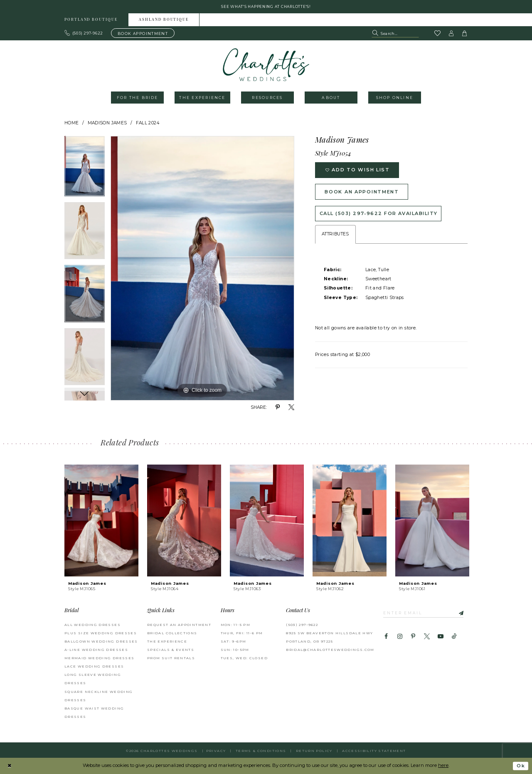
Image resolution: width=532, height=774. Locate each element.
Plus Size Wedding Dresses (101, 633)
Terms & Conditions (261, 751)
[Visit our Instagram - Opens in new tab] (399, 637)
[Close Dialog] (9, 766)
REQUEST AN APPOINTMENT (179, 625)
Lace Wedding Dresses (94, 666)
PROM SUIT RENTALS (171, 658)
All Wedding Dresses (92, 625)
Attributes (335, 235)
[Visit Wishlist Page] (437, 34)
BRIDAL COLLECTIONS (172, 633)
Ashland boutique (164, 20)
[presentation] (101, 521)
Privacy (216, 751)
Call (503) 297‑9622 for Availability (379, 214)
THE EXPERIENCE (167, 641)
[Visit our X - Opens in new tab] (427, 637)
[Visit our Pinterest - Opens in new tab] (413, 637)
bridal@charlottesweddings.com (330, 650)
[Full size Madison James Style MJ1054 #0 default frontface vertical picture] (202, 269)
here (443, 766)
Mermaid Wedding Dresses (99, 658)
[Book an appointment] (143, 33)
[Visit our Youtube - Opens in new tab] (441, 637)
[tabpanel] (85, 169)
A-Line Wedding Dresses (96, 650)
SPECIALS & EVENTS (171, 650)
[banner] (266, 65)
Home (72, 123)
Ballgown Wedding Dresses (101, 641)
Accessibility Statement (374, 751)
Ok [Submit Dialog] (521, 766)
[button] (451, 33)
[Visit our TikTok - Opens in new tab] (454, 637)
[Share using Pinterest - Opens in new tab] (278, 408)
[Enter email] (424, 613)
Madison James (107, 123)
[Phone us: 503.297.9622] (84, 33)
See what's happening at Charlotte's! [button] (266, 6)
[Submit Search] (376, 33)
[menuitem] (91, 20)
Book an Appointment (363, 192)
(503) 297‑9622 (302, 625)
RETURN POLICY (314, 751)
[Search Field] (395, 33)
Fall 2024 (148, 123)
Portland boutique (91, 20)
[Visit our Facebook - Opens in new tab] (386, 637)
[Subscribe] (458, 613)
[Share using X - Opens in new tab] (291, 408)
